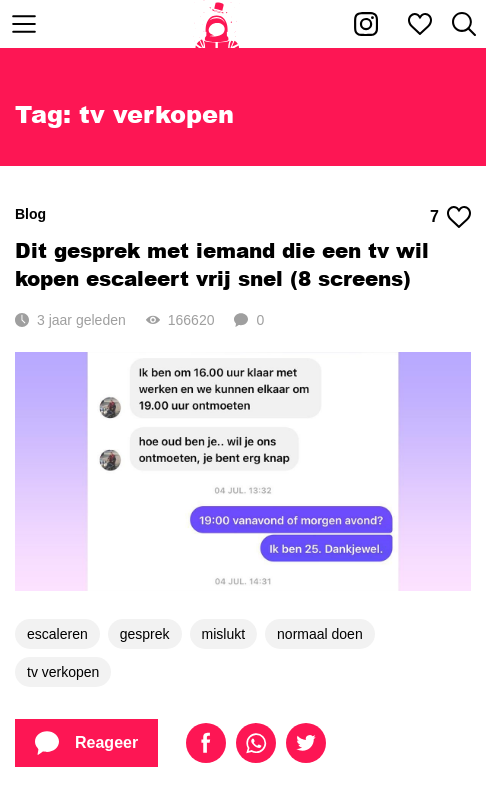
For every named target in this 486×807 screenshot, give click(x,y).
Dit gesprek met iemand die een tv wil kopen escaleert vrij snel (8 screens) (222, 264)
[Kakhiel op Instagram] (366, 24)
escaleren (57, 634)
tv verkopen (63, 672)
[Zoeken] (464, 24)
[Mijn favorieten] (420, 24)
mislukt (224, 634)
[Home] (217, 24)
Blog (30, 214)
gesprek (145, 634)
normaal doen (320, 634)
